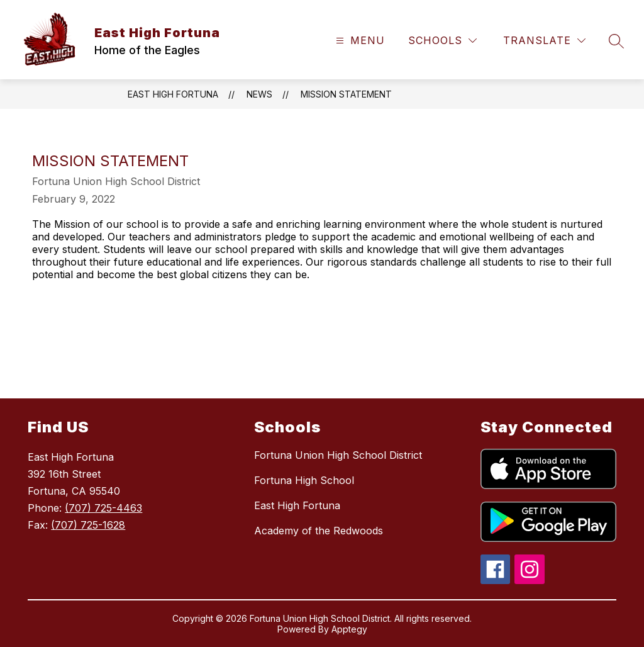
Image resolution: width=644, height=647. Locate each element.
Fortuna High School (304, 480)
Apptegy (349, 629)
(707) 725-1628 (88, 525)
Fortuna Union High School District (338, 455)
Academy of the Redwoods (319, 531)
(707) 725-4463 (103, 508)
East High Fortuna (173, 94)
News (259, 94)
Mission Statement (346, 94)
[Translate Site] (544, 41)
